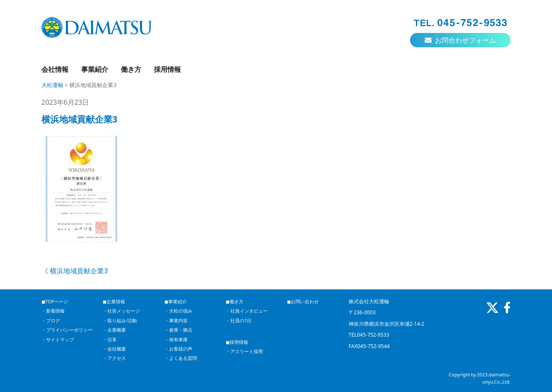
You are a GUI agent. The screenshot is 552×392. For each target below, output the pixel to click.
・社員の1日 (239, 320)
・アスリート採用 (244, 351)
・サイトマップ (58, 339)
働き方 (131, 69)
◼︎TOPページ (55, 301)
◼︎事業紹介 (176, 301)
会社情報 (55, 69)
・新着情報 (53, 311)
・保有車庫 (176, 339)
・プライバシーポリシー (67, 330)
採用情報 (167, 69)
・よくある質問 (181, 358)
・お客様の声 (178, 349)
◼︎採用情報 (237, 342)
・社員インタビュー (247, 311)
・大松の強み (178, 311)
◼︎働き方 (235, 301)
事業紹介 (95, 69)
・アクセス (114, 358)
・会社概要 (114, 349)
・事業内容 (176, 320)
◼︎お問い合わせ (303, 301)
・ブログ (51, 320)
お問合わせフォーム (460, 40)
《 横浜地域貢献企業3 (75, 271)
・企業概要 (114, 330)
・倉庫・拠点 (178, 330)
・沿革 (110, 339)
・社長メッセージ (121, 311)
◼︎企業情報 (114, 301)
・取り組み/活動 (120, 320)
